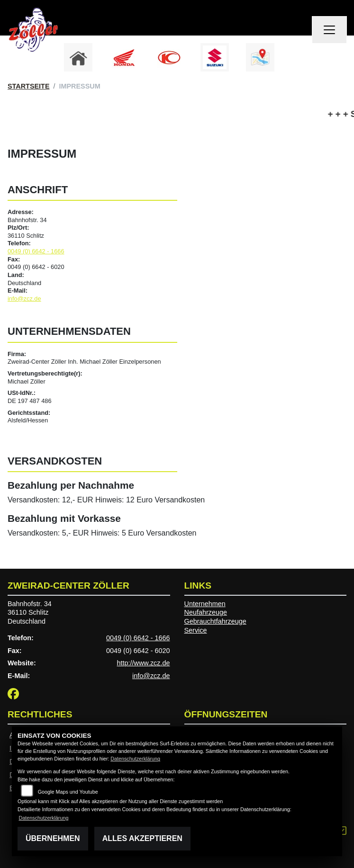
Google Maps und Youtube (68, 792)
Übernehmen (53, 838)
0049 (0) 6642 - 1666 (36, 251)
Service (196, 630)
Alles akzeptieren (142, 838)
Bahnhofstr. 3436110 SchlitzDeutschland (30, 613)
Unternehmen (205, 604)
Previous (62, 60)
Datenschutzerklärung (135, 759)
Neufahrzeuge (206, 612)
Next (292, 60)
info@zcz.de (24, 299)
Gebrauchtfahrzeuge (215, 621)
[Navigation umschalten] (329, 30)
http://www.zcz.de (144, 663)
